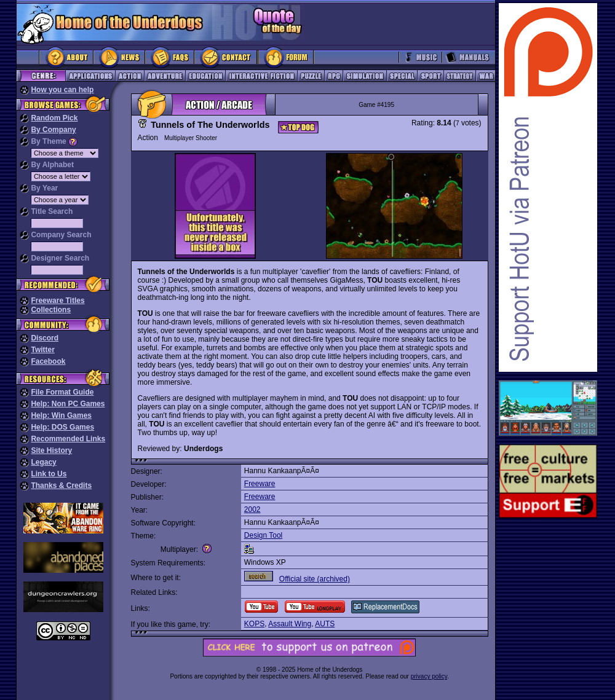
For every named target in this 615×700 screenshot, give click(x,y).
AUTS (325, 624)
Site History (51, 450)
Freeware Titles (58, 301)
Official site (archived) (315, 579)
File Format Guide (62, 392)
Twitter (42, 350)
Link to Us (49, 474)
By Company (53, 130)
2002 (252, 509)
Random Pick (54, 118)
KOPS (254, 624)
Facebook (48, 361)
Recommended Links (68, 439)
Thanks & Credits (61, 486)
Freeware (260, 484)
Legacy (43, 462)
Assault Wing (290, 624)
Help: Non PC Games (68, 404)
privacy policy (429, 676)
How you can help (62, 90)
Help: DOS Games (62, 427)
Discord (45, 338)
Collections (51, 310)
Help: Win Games (61, 415)
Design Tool (263, 535)
